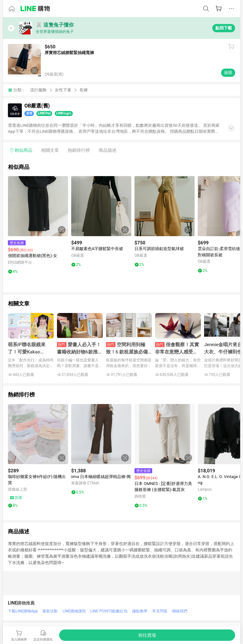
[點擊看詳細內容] (38, 206)
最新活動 (50, 611)
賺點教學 (140, 611)
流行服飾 (38, 90)
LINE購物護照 (74, 611)
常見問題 (160, 611)
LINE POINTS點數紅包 (109, 611)
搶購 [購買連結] (228, 73)
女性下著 (63, 90)
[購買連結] (147, 635)
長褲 (84, 90)
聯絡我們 (180, 611)
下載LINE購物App (23, 611)
